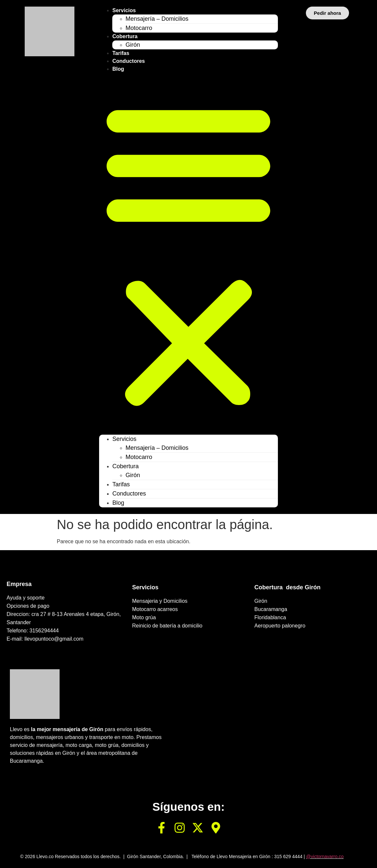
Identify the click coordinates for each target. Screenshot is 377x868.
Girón (133, 45)
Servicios (124, 10)
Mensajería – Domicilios (157, 19)
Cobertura (125, 36)
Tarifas (121, 53)
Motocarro (139, 28)
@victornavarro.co (325, 856)
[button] (188, 254)
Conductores (129, 61)
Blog (118, 69)
